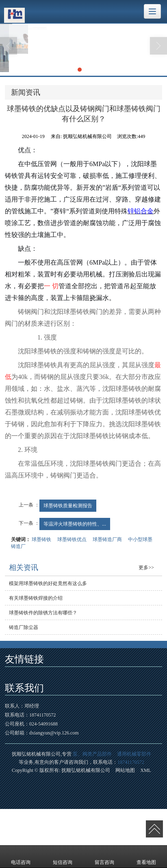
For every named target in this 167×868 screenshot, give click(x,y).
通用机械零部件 (134, 754)
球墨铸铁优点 (72, 539)
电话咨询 (21, 857)
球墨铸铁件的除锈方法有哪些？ (43, 613)
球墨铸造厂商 (107, 539)
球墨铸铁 (41, 539)
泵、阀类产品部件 (92, 754)
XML (146, 770)
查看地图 (146, 857)
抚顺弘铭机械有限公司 (86, 770)
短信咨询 (63, 857)
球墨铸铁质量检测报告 (68, 506)
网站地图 (125, 770)
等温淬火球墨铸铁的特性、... (75, 524)
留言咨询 (104, 857)
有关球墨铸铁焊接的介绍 (36, 598)
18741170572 (131, 762)
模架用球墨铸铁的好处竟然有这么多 (48, 583)
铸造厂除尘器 (24, 627)
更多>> (146, 568)
